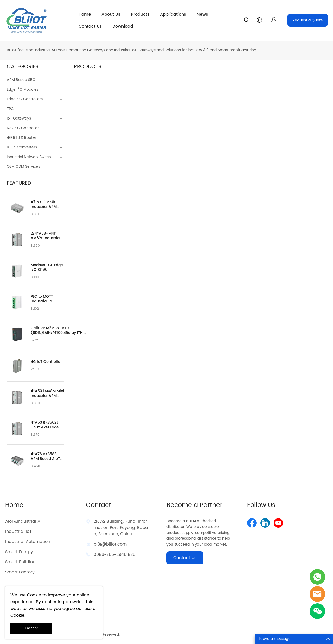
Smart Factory (20, 572)
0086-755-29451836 (114, 555)
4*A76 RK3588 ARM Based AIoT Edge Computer (45, 457)
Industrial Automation (28, 542)
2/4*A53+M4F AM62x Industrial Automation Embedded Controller (46, 236)
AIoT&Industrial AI (23, 521)
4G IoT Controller (46, 362)
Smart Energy (19, 552)
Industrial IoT (18, 532)
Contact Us (90, 26)
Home (85, 14)
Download (123, 26)
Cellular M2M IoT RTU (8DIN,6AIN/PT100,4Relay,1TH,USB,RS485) (59, 330)
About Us (111, 14)
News (202, 14)
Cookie (34, 595)
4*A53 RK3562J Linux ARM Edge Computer (45, 425)
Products (140, 14)
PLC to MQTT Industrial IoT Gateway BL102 (44, 299)
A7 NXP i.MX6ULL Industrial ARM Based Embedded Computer (47, 204)
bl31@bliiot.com (110, 544)
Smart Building (20, 562)
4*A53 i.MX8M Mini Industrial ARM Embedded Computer (47, 393)
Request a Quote (308, 20)
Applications (173, 14)
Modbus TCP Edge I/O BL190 (47, 267)
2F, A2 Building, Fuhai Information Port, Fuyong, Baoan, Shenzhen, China (121, 528)
